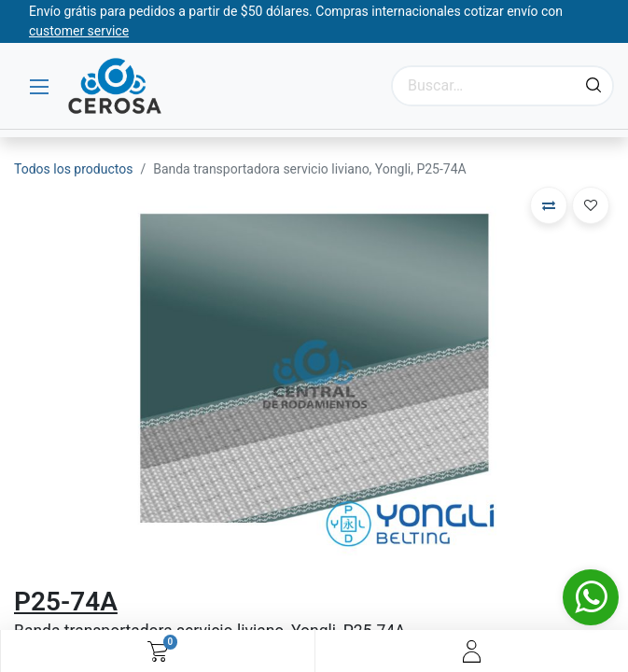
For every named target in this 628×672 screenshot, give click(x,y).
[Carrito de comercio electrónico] (157, 651)
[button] (549, 205)
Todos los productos (73, 169)
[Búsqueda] (593, 86)
